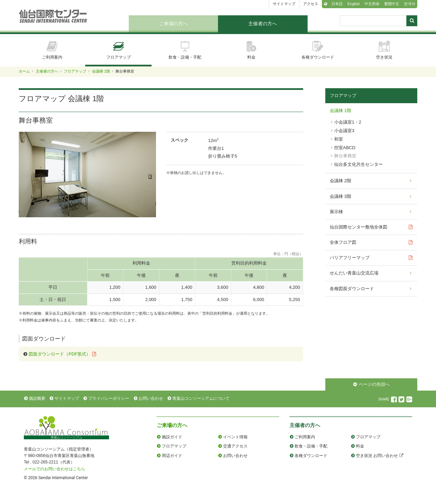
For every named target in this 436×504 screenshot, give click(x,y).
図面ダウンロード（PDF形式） (60, 354)
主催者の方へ (263, 23)
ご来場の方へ (173, 23)
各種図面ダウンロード (352, 289)
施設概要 (37, 398)
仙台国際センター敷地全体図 (359, 227)
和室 (339, 139)
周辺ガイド (172, 456)
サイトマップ (284, 4)
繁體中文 (392, 4)
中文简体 (372, 4)
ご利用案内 (52, 50)
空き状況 (384, 50)
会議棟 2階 (340, 181)
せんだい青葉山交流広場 (354, 273)
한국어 (410, 4)
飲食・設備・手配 (185, 50)
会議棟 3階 (340, 196)
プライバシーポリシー (109, 398)
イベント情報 (235, 437)
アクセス (311, 4)
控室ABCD (345, 148)
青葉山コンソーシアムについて (201, 398)
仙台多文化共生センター (359, 164)
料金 (251, 50)
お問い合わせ (151, 398)
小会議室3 (344, 131)
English (354, 4)
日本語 (337, 4)
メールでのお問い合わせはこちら (54, 469)
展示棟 (336, 212)
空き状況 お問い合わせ (377, 456)
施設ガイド (172, 437)
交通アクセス (235, 446)
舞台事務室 (345, 156)
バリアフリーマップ (350, 258)
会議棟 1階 (101, 71)
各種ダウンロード (318, 50)
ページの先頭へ (374, 384)
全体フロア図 (343, 242)
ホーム (24, 71)
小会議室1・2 (348, 122)
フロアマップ (119, 50)
